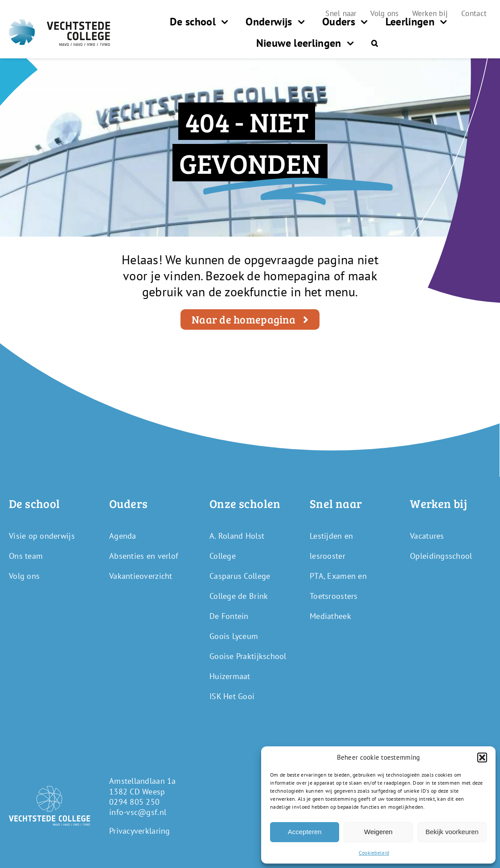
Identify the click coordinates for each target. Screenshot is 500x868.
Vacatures (427, 536)
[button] (482, 757)
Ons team (26, 556)
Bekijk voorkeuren (452, 832)
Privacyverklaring (140, 831)
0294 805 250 (134, 802)
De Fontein (229, 616)
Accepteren (305, 832)
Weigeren (378, 832)
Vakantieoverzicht (141, 576)
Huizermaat (230, 676)
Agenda (123, 536)
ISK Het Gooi (232, 696)
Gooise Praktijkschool (248, 656)
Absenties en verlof (144, 556)
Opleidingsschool (441, 556)
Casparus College (240, 576)
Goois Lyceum (234, 636)
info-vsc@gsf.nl (138, 812)
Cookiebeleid (374, 853)
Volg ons (24, 576)
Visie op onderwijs (42, 536)
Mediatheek (330, 616)
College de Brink (239, 596)
